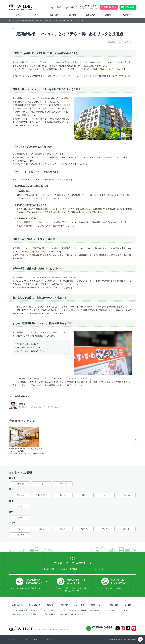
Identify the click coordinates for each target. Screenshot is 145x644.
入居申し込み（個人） (37, 611)
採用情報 (122, 611)
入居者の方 (127, 15)
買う (36, 15)
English (52, 614)
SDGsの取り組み (77, 614)
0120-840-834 (89, 6)
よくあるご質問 (109, 611)
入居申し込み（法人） (58, 611)
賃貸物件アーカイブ (20, 614)
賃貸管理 (72, 15)
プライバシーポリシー (33, 639)
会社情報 (128, 605)
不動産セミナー (96, 605)
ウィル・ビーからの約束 (70, 563)
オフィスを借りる (19, 611)
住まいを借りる (34, 605)
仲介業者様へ (95, 611)
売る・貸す (54, 15)
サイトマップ (47, 639)
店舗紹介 (109, 15)
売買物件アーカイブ (38, 614)
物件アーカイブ (18, 639)
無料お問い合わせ (110, 7)
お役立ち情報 (114, 605)
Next (135, 440)
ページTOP (140, 639)
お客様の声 (91, 15)
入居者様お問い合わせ (78, 611)
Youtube (134, 628)
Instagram (123, 628)
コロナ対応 (63, 614)
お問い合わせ (129, 7)
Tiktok (128, 628)
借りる (18, 15)
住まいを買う (79, 605)
